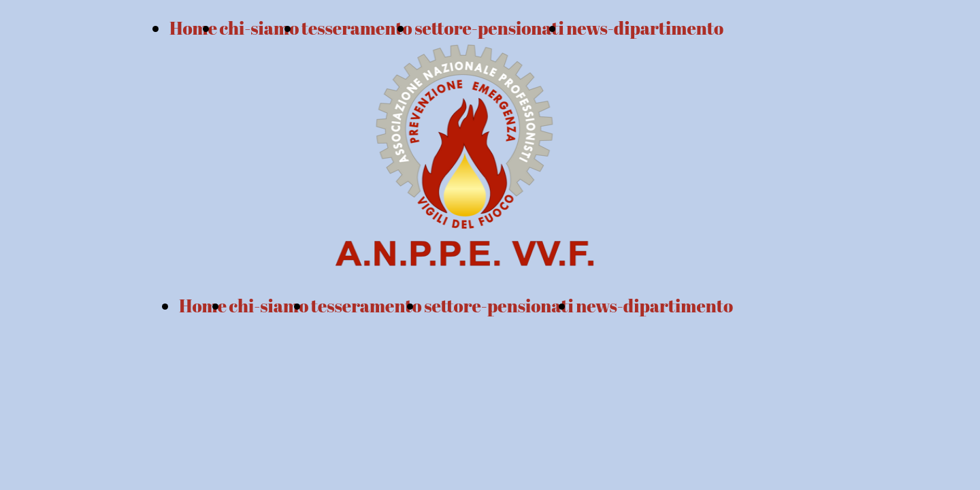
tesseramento (366, 306)
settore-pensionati (499, 306)
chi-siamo (260, 28)
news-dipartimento (645, 28)
